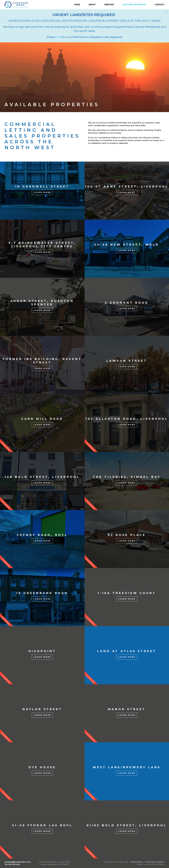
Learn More (42, 192)
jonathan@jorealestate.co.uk (18, 862)
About (92, 5)
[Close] (166, 12)
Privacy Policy (137, 862)
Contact (160, 5)
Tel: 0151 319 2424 (12, 864)
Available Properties (134, 5)
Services (109, 5)
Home (77, 5)
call (58, 37)
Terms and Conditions (155, 862)
